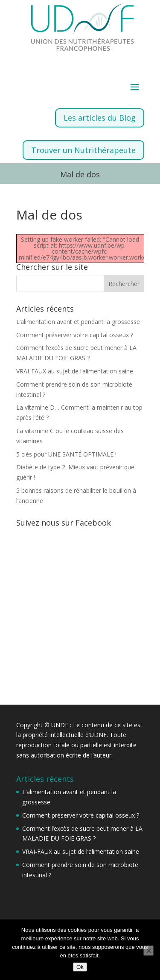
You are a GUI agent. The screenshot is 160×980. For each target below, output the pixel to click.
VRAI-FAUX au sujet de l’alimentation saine (75, 371)
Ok (80, 967)
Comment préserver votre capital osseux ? (75, 335)
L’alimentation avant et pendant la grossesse (78, 322)
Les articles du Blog (100, 118)
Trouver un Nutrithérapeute (83, 150)
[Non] (148, 951)
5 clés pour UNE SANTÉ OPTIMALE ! (66, 454)
